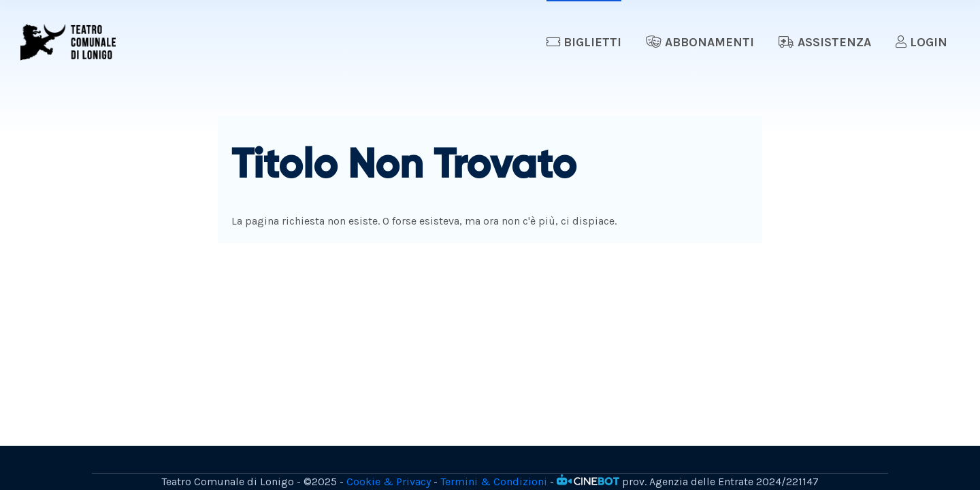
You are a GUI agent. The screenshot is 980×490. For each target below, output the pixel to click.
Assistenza (825, 42)
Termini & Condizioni (494, 481)
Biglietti (584, 42)
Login (921, 42)
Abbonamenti (700, 42)
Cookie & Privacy (389, 481)
